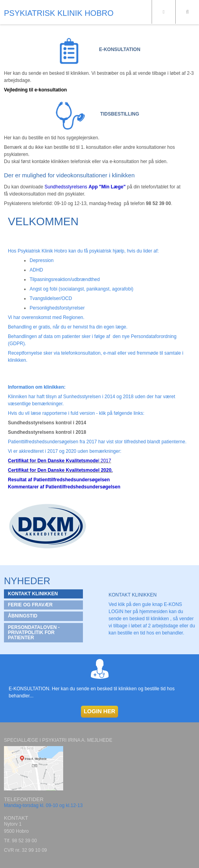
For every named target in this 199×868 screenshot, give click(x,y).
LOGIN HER (99, 711)
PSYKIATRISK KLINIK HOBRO (59, 13)
